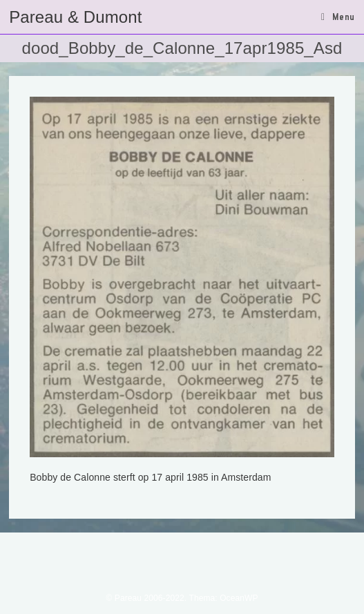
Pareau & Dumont (75, 17)
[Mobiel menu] (338, 17)
